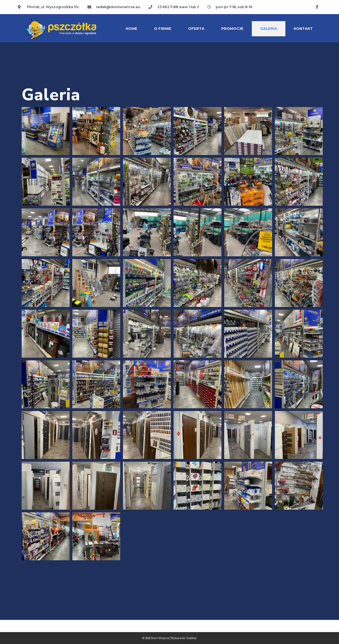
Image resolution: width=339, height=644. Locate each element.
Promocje (232, 29)
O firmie (163, 29)
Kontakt (303, 29)
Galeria (269, 29)
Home (131, 29)
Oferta (196, 29)
